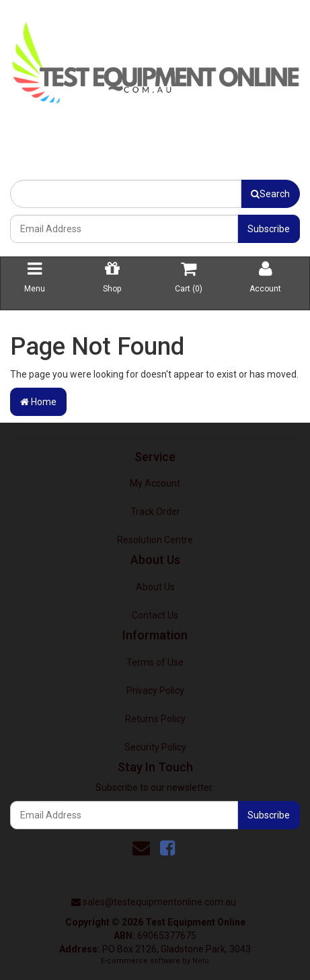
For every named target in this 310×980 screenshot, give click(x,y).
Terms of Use (155, 662)
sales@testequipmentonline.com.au (159, 902)
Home (38, 402)
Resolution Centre (155, 540)
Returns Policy (155, 719)
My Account (155, 483)
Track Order (155, 512)
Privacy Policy (155, 691)
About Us (155, 587)
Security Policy (155, 747)
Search (270, 194)
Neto (201, 961)
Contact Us (155, 615)
